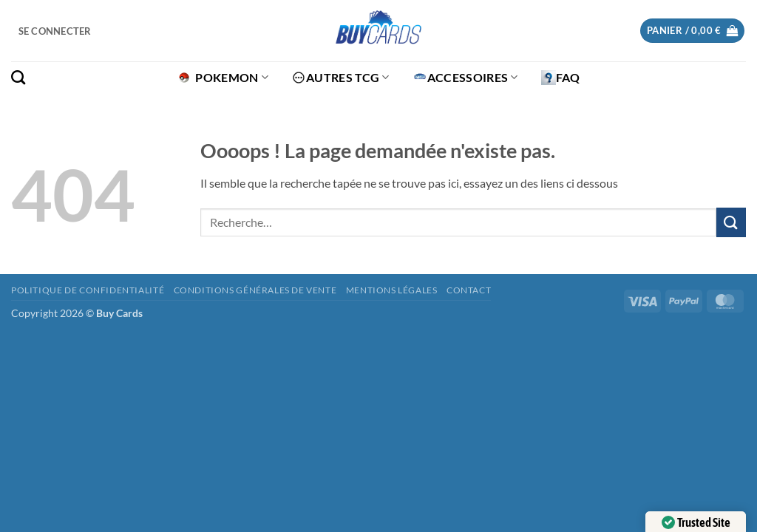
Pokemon (223, 78)
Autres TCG (340, 78)
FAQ (561, 78)
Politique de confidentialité (88, 290)
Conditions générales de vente (255, 290)
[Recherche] (18, 77)
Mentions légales (392, 290)
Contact (469, 290)
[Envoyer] (731, 222)
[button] (55, 31)
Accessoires (465, 78)
